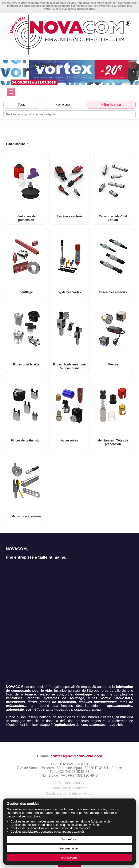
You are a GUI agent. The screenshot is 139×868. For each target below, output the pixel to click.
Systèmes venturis (69, 186)
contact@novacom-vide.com (76, 756)
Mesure (113, 334)
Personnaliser (69, 849)
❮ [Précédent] (5, 73)
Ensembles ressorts (113, 262)
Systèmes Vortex (69, 262)
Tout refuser (70, 839)
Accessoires (69, 410)
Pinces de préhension (26, 410)
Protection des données (69, 788)
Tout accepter (69, 858)
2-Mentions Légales (69, 783)
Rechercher (63, 105)
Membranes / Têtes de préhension (113, 412)
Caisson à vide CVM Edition (113, 188)
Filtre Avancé (111, 105)
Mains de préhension (26, 486)
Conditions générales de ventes (69, 794)
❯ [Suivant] (134, 73)
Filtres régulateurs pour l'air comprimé (69, 336)
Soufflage (26, 262)
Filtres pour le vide (26, 334)
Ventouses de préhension (26, 188)
